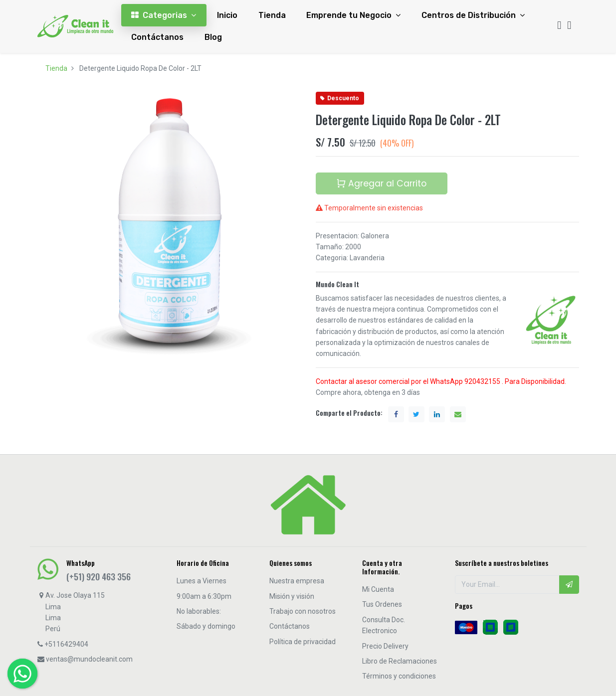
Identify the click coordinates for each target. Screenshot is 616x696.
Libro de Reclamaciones (400, 661)
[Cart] (569, 26)
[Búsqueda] (559, 26)
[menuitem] (227, 15)
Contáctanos (290, 626)
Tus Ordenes (382, 604)
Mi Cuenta (378, 589)
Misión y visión (292, 596)
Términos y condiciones (399, 676)
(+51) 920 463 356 (99, 576)
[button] (569, 584)
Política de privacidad (303, 642)
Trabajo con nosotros (303, 611)
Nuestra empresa (297, 581)
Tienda (56, 68)
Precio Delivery (385, 646)
